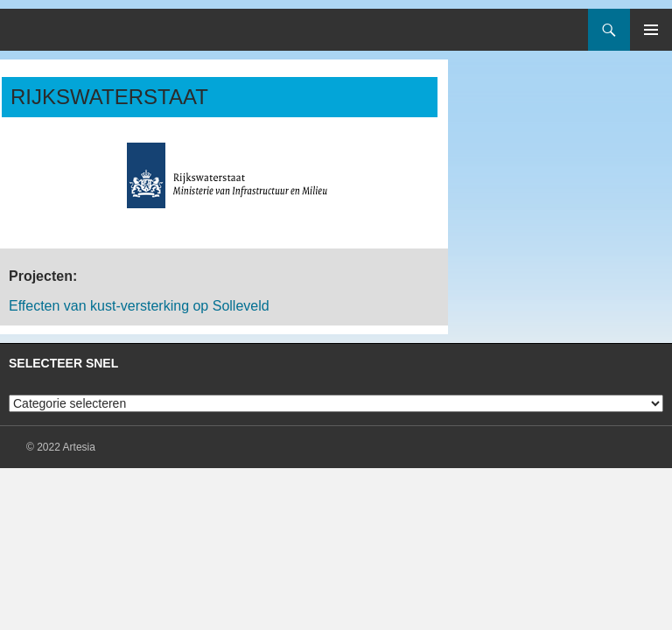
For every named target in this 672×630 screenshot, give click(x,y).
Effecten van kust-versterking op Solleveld (139, 306)
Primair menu (651, 30)
